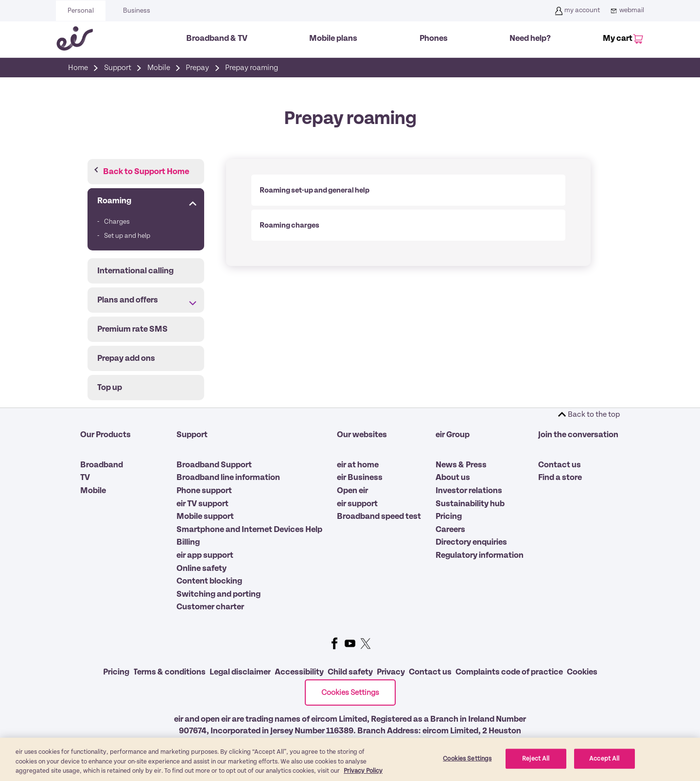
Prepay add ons (126, 358)
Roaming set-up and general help (315, 190)
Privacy (391, 672)
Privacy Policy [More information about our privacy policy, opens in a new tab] (363, 777)
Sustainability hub (470, 504)
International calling (135, 271)
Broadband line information (228, 478)
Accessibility (299, 672)
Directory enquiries (471, 542)
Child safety (350, 672)
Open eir (352, 491)
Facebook (334, 643)
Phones (434, 38)
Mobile (93, 491)
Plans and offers (128, 300)
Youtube (350, 643)
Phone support (204, 491)
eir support (357, 504)
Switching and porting (219, 594)
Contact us (560, 465)
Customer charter (210, 607)
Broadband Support (214, 465)
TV (85, 478)
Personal (81, 11)
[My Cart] (621, 39)
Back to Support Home (146, 172)
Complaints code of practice (509, 672)
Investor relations (469, 491)
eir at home (358, 465)
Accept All (604, 764)
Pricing (449, 516)
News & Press (461, 465)
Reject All (536, 764)
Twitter (366, 643)
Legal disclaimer (240, 672)
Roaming (114, 201)
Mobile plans (333, 38)
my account (576, 11)
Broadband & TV (217, 38)
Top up (110, 388)
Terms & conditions (169, 672)
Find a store (560, 478)
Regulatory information (480, 555)
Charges (117, 222)
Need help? (530, 38)
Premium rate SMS (132, 329)
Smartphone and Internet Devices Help (249, 530)
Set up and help (127, 236)
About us (453, 478)
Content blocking (209, 581)
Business (137, 11)
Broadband (102, 465)
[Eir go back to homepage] (75, 38)
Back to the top (594, 414)
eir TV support (202, 504)
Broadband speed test (379, 516)
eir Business (360, 478)
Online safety (201, 568)
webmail (626, 11)
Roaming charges (289, 225)
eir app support (205, 555)
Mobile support (205, 516)
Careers (450, 530)
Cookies (582, 672)
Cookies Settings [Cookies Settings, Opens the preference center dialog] (467, 764)
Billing (188, 542)
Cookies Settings (350, 692)
